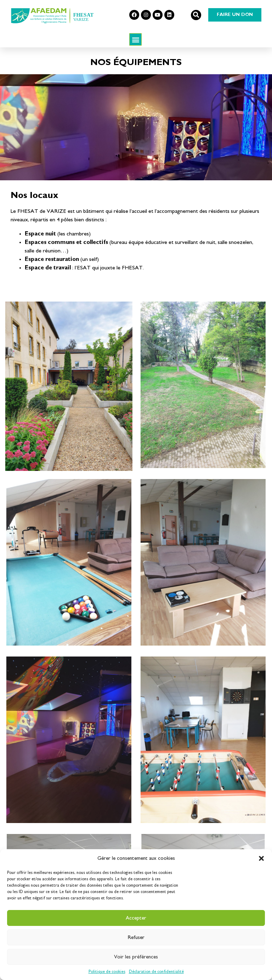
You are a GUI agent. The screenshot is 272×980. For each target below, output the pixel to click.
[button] (261, 858)
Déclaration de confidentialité (156, 972)
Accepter (136, 918)
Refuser (136, 937)
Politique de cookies (107, 972)
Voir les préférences (136, 957)
